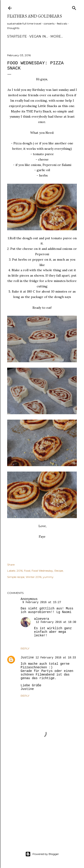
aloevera (42, 619)
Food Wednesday (42, 571)
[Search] (74, 7)
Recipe (59, 571)
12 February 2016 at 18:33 (56, 658)
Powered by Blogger (42, 854)
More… (57, 36)
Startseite (17, 36)
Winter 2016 (34, 577)
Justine (27, 658)
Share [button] (11, 565)
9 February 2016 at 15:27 (42, 602)
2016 (20, 571)
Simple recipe (16, 577)
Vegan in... (39, 36)
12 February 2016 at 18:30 (56, 622)
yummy (48, 577)
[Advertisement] (42, 801)
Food (27, 571)
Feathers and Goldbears (34, 16)
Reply (25, 648)
